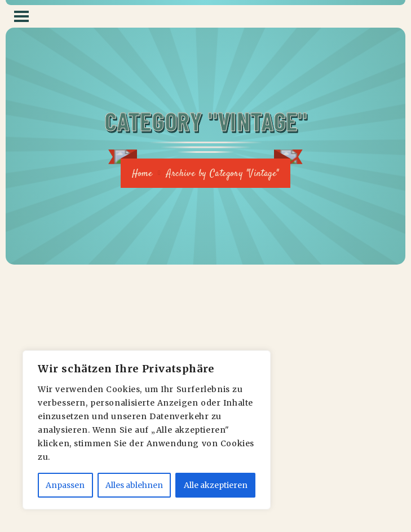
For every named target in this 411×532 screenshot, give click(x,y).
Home (142, 174)
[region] (147, 430)
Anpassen (65, 485)
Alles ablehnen (134, 485)
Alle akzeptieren (216, 485)
